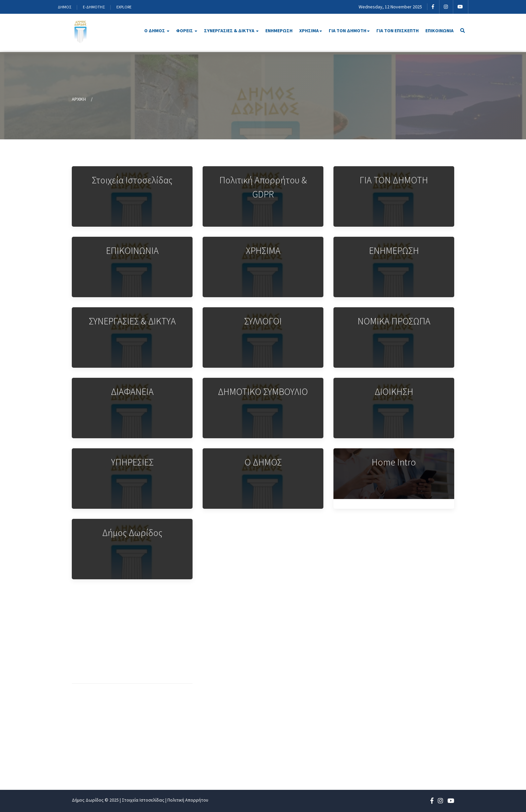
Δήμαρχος (303, 655)
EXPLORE (124, 7)
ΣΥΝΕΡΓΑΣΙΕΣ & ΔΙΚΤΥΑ (231, 31)
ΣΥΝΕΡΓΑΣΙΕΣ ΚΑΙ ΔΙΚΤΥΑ (405, 677)
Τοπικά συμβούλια (313, 722)
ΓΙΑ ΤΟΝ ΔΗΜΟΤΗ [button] (349, 31)
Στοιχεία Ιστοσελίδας (143, 800)
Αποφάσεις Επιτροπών (235, 764)
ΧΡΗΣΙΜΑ (386, 700)
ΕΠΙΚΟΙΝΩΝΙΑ (439, 31)
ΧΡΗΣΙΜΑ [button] (311, 31)
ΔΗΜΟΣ (64, 7)
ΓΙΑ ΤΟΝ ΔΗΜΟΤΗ (396, 711)
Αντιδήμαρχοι (308, 666)
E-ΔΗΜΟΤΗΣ (94, 7)
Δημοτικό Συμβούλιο (316, 700)
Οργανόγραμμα (226, 655)
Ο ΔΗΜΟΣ (157, 31)
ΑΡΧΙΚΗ (79, 99)
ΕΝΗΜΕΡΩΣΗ (279, 31)
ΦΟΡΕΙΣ (187, 31)
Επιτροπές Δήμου (313, 711)
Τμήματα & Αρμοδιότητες (238, 711)
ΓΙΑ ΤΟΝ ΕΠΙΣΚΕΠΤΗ (398, 31)
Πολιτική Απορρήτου (188, 800)
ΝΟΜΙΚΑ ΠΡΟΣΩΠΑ (398, 666)
